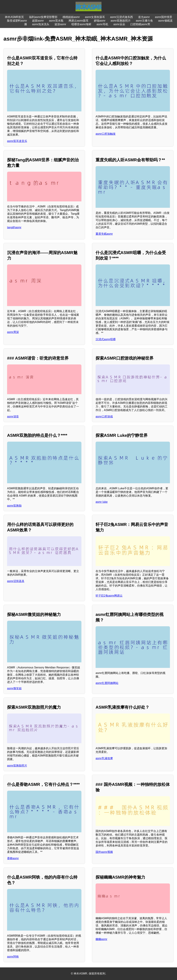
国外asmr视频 (104, 852)
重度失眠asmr (104, 234)
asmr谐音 (13, 417)
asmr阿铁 (13, 957)
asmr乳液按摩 (104, 758)
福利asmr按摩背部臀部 (43, 17)
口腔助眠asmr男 (140, 24)
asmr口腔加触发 (106, 134)
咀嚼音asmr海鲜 (81, 24)
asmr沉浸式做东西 (122, 17)
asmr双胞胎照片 (121, 21)
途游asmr (60, 24)
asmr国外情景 (164, 17)
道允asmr (144, 17)
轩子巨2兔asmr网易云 (109, 596)
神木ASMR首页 (14, 17)
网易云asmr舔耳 (79, 21)
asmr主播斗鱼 (145, 21)
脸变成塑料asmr (17, 21)
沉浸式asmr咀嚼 (106, 339)
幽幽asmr (101, 939)
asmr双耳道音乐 (17, 141)
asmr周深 (13, 332)
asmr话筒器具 (16, 581)
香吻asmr (13, 858)
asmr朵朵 (119, 24)
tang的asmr (14, 227)
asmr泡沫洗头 (41, 24)
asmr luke (102, 502)
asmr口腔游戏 (104, 417)
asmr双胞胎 (14, 506)
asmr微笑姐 (14, 688)
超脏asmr (38, 21)
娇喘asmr (100, 21)
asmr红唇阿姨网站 (107, 683)
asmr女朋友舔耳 (95, 17)
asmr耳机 (103, 24)
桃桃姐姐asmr (71, 17)
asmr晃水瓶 (56, 21)
